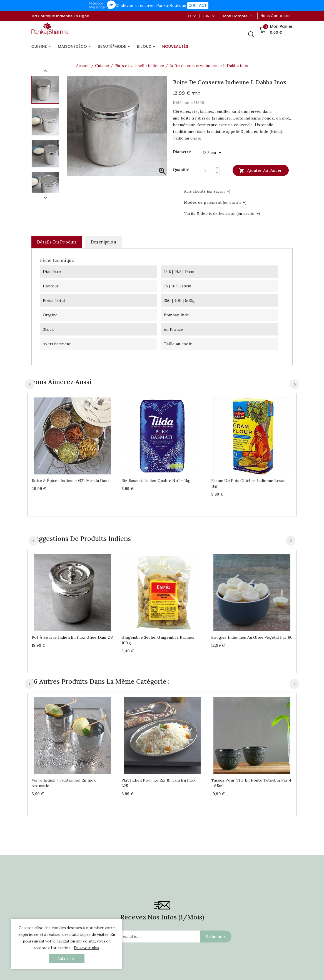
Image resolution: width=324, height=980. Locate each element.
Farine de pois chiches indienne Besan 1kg (248, 483)
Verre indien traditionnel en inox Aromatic (64, 783)
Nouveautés (175, 46)
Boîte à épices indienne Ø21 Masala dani (70, 481)
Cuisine (42, 46)
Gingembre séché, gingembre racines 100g (158, 640)
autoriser (67, 958)
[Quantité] (207, 170)
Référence (183, 103)
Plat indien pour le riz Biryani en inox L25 (158, 783)
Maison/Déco (75, 46)
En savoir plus (87, 948)
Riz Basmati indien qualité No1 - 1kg (156, 481)
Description (103, 242)
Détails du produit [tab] (57, 242)
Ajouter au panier (261, 170)
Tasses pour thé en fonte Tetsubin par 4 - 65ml (251, 783)
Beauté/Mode (115, 46)
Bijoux (147, 46)
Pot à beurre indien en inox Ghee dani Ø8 (72, 637)
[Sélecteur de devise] (213, 16)
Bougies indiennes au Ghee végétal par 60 (252, 637)
